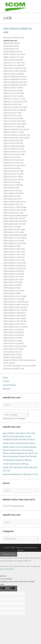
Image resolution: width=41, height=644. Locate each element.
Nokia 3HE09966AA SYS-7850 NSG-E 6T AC (21, 474)
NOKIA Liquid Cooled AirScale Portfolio (19, 443)
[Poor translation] (12, 589)
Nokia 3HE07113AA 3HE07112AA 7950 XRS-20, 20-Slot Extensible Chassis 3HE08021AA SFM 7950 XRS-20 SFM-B (19, 436)
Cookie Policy (9, 569)
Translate (19, 418)
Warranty (7, 389)
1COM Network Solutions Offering (17, 460)
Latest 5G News (9, 385)
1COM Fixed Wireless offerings (16, 464)
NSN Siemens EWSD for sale (18, 30)
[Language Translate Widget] (16, 415)
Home (5, 377)
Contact (6, 381)
